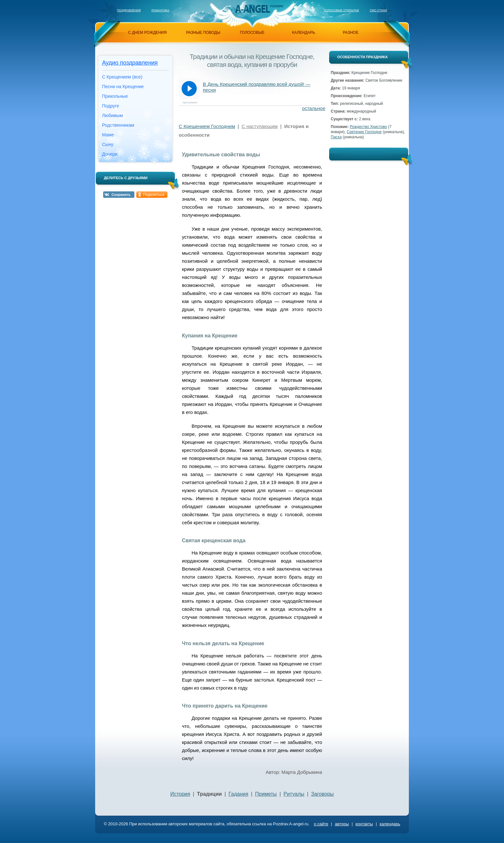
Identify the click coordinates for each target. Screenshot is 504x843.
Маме (108, 135)
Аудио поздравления (130, 63)
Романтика (160, 10)
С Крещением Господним (207, 126)
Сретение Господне (364, 132)
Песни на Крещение (123, 87)
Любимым (113, 115)
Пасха (336, 137)
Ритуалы (294, 794)
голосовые (252, 32)
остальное (314, 108)
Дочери (110, 154)
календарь (303, 32)
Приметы (266, 794)
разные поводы (203, 32)
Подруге (111, 106)
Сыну (108, 144)
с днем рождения (147, 32)
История (180, 794)
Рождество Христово (368, 127)
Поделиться (154, 195)
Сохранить (121, 195)
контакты (364, 824)
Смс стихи (378, 10)
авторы (342, 824)
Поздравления (129, 10)
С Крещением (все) (122, 77)
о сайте (321, 824)
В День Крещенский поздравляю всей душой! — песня (257, 87)
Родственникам (118, 125)
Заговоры (323, 794)
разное (351, 32)
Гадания (238, 794)
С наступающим (259, 126)
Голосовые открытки (342, 10)
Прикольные (115, 96)
